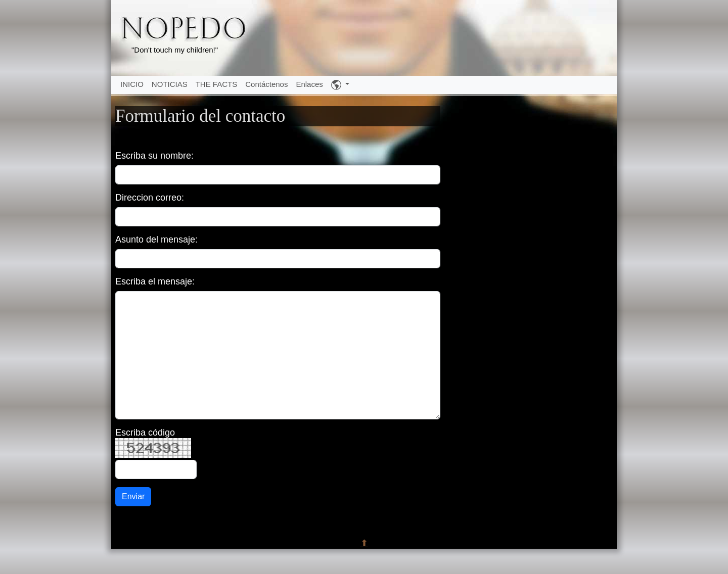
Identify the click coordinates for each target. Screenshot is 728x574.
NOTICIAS (170, 84)
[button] (340, 85)
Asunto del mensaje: (156, 240)
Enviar (133, 496)
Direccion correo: (150, 198)
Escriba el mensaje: (155, 281)
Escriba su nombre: (154, 156)
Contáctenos (266, 84)
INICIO (132, 84)
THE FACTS (217, 84)
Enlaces (309, 84)
